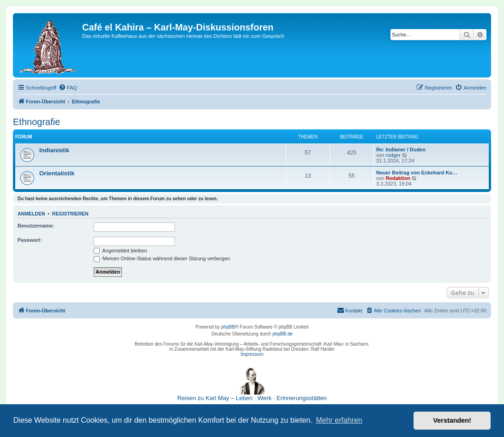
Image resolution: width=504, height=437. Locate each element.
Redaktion (398, 178)
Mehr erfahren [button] (339, 420)
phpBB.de (282, 334)
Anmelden (31, 214)
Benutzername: (36, 226)
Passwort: (30, 240)
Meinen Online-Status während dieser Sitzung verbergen (162, 258)
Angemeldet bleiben (120, 251)
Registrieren (70, 214)
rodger (393, 155)
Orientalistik (57, 173)
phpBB (228, 327)
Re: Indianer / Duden (401, 150)
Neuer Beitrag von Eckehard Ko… (417, 173)
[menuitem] (68, 88)
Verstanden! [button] (452, 420)
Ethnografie (36, 122)
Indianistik (54, 150)
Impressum (252, 354)
